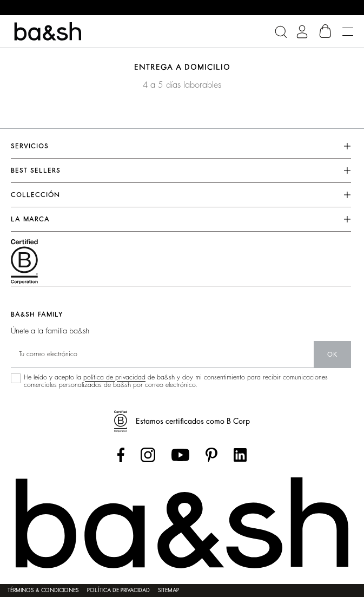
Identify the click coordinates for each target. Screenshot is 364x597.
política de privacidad (114, 377)
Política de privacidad (118, 591)
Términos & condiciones (43, 591)
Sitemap (168, 591)
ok (332, 355)
